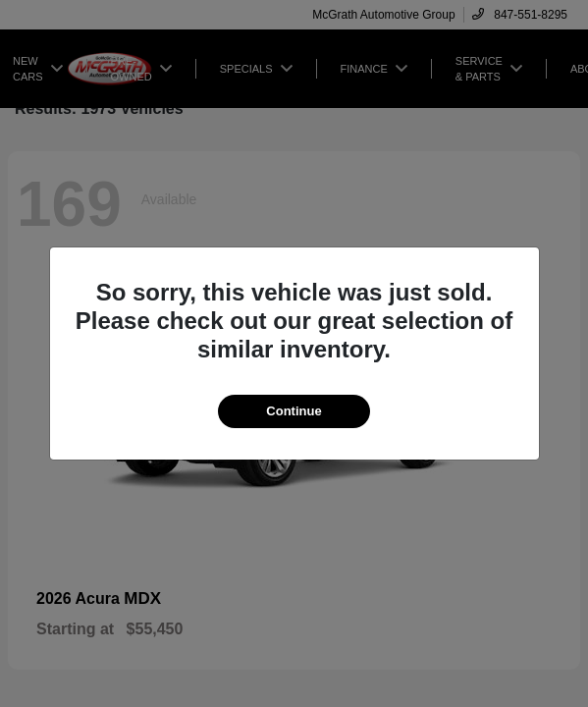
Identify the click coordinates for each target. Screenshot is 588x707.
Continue (294, 411)
